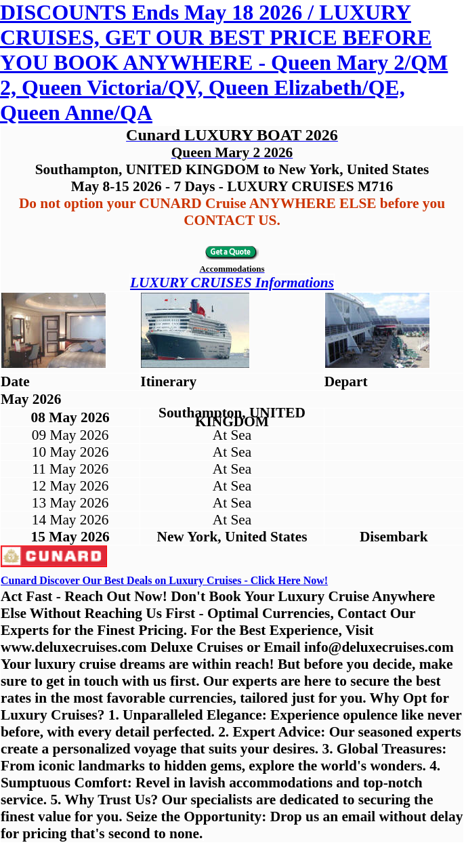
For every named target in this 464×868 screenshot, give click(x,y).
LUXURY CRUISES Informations (232, 283)
